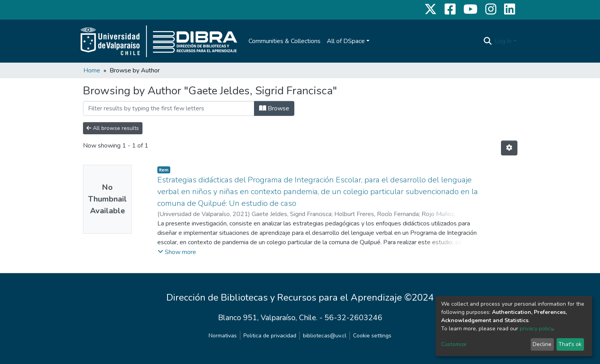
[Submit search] (487, 41)
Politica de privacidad (270, 336)
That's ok (570, 344)
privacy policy (536, 329)
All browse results (113, 128)
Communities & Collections (285, 41)
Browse (274, 108)
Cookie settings (372, 336)
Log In (503, 41)
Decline (542, 344)
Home (92, 70)
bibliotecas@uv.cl (325, 336)
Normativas (223, 336)
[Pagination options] (509, 148)
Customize (454, 344)
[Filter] (169, 108)
